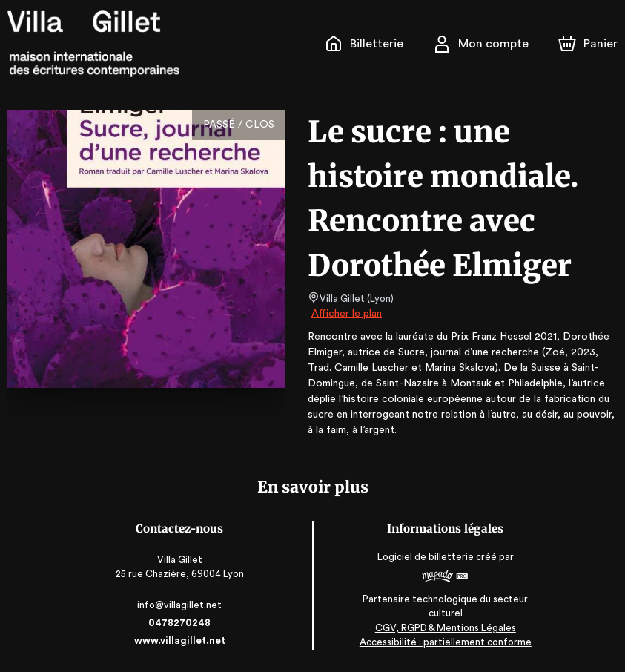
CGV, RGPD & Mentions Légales (445, 628)
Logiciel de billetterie (426, 557)
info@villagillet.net (181, 605)
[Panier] (588, 44)
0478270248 (181, 623)
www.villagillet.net (181, 640)
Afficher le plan (345, 314)
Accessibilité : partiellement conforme (444, 642)
